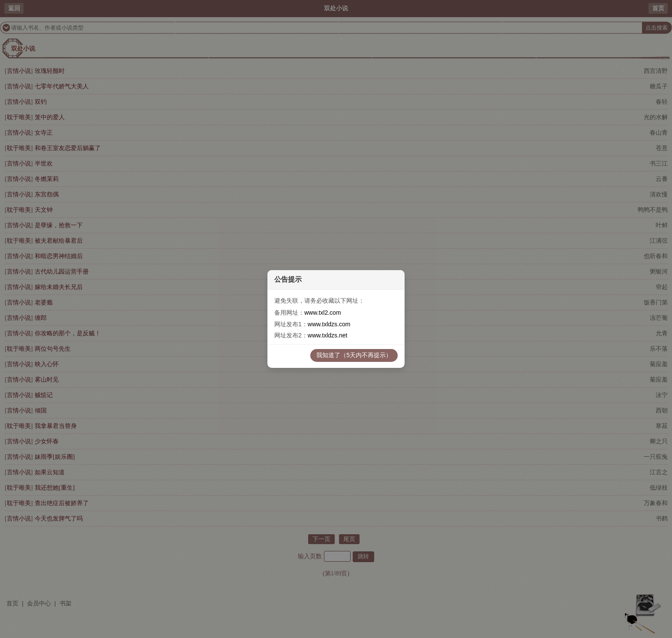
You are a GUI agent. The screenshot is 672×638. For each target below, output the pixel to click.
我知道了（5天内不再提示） (354, 355)
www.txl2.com (323, 313)
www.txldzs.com (329, 324)
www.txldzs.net (328, 335)
